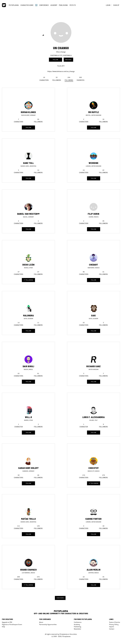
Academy (54, 5)
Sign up (116, 5)
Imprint (112, 627)
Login (108, 5)
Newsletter (78, 629)
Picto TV (73, 5)
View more (60, 598)
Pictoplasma (14, 5)
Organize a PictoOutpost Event (12, 624)
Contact (112, 629)
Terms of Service (115, 622)
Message (68, 60)
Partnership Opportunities (48, 624)
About (41, 622)
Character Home (27, 5)
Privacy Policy (114, 624)
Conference (44, 5)
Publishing (63, 5)
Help (4, 627)
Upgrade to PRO (7, 622)
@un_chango (61, 52)
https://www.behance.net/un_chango (61, 71)
